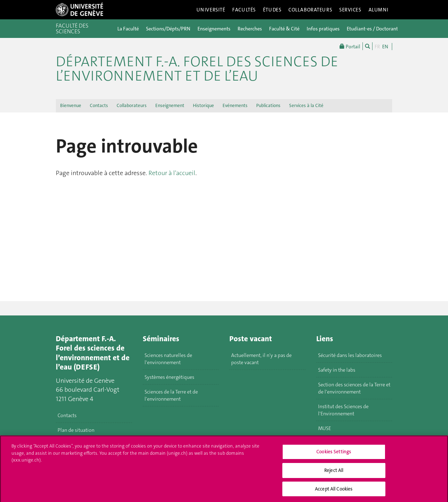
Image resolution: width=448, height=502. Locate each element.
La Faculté (128, 29)
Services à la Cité (306, 105)
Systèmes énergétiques (169, 377)
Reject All (334, 472)
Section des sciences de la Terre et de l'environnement (354, 388)
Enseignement (170, 105)
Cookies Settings (334, 454)
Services (350, 10)
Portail (350, 46)
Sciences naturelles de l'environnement (168, 359)
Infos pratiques (323, 29)
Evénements (235, 105)
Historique (203, 105)
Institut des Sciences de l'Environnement (343, 410)
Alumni (379, 10)
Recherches (250, 29)
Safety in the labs (337, 370)
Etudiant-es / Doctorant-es (376, 29)
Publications (268, 105)
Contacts (99, 105)
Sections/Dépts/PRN (168, 29)
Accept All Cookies (334, 491)
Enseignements (214, 29)
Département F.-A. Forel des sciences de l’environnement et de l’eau (197, 69)
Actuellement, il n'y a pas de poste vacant (261, 359)
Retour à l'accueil (172, 173)
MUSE (325, 428)
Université (211, 10)
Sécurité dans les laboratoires (350, 355)
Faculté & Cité (284, 29)
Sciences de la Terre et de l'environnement (171, 395)
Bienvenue (71, 105)
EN (385, 47)
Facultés (244, 10)
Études (272, 10)
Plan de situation (76, 430)
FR (377, 47)
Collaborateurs (310, 10)
